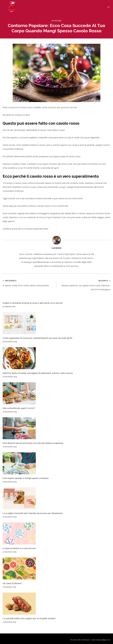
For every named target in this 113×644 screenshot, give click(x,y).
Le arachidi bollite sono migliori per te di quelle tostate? (29, 618)
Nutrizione (56, 21)
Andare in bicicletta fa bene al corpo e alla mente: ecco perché (33, 303)
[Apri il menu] (108, 7)
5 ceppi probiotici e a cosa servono (19, 548)
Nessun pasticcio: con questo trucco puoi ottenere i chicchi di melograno (84, 285)
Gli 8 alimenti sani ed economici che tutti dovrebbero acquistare (33, 443)
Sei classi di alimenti (12, 583)
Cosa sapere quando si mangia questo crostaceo (26, 478)
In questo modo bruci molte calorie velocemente (29, 283)
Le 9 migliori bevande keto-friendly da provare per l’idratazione (33, 513)
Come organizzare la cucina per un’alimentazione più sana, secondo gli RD (37, 338)
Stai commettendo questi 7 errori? (19, 408)
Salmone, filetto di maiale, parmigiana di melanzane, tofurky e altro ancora (38, 373)
